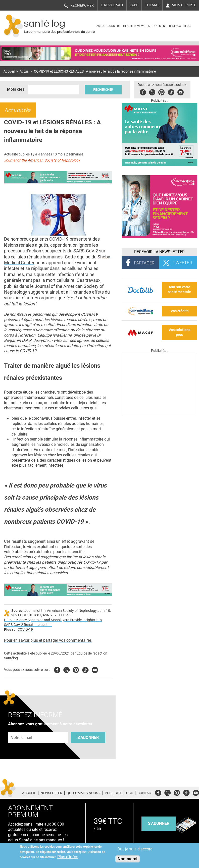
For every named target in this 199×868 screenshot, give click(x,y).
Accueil (9, 71)
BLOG (187, 26)
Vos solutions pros (179, 332)
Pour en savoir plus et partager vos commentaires (48, 640)
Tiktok (171, 92)
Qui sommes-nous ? (84, 793)
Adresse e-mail (22, 729)
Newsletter (51, 793)
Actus (101, 26)
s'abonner (159, 823)
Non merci (127, 859)
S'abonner (88, 738)
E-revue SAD (112, 5)
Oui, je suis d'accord (135, 849)
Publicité (113, 793)
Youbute (181, 92)
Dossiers (114, 26)
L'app (134, 5)
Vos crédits (180, 311)
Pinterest (161, 92)
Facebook (143, 92)
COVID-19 (25, 630)
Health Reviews (134, 26)
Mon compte (184, 5)
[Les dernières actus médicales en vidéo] (159, 415)
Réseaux (175, 26)
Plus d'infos (68, 857)
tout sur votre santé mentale (179, 290)
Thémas (152, 5)
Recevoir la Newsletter (159, 252)
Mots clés (16, 89)
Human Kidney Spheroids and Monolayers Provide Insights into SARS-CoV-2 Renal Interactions (53, 622)
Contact (145, 793)
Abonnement (157, 26)
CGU (130, 793)
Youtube (95, 669)
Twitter (152, 92)
